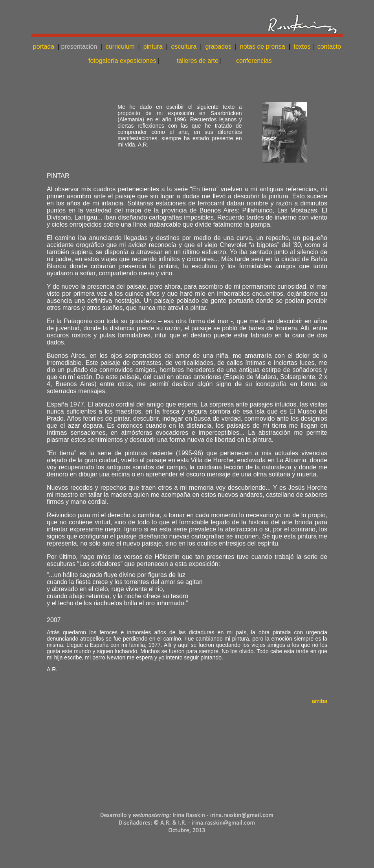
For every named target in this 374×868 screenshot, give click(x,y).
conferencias (254, 61)
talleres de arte (198, 61)
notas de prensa (263, 47)
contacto (329, 47)
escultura (184, 47)
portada (44, 47)
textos (302, 47)
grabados (218, 47)
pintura (152, 47)
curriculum (120, 47)
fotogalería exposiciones (124, 61)
